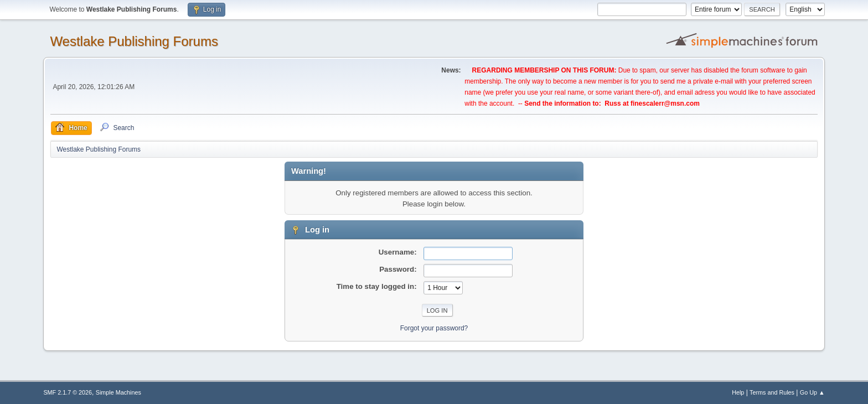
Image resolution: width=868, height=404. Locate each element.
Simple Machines (118, 392)
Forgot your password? (434, 328)
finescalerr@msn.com (665, 103)
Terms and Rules (772, 392)
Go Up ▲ (812, 392)
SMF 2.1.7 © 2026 (68, 392)
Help (738, 392)
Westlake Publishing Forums (134, 41)
